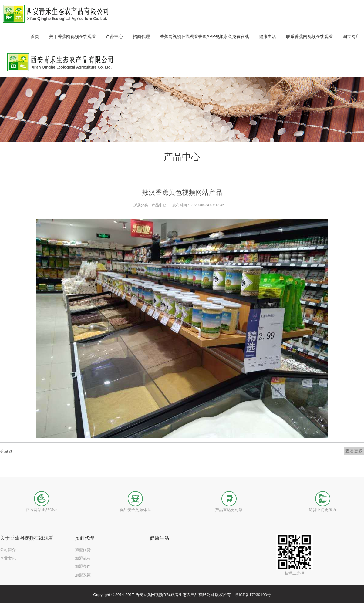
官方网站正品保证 (42, 510)
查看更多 (354, 451)
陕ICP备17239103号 (253, 595)
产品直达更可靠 (229, 510)
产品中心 (159, 205)
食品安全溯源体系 (135, 510)
